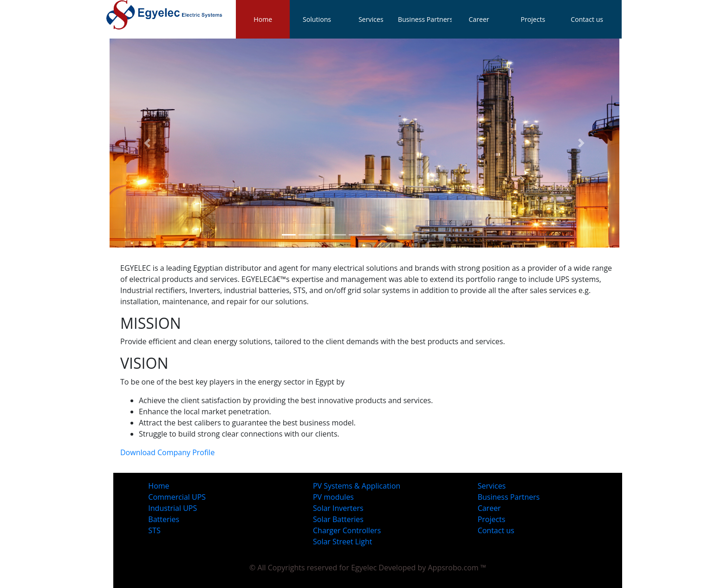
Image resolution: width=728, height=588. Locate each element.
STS (154, 530)
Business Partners (509, 497)
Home (263, 19)
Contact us (496, 530)
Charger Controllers (347, 530)
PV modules (333, 497)
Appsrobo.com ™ (457, 568)
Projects (492, 519)
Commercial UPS (177, 497)
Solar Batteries (338, 519)
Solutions (317, 19)
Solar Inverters (338, 508)
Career (489, 508)
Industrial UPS (172, 508)
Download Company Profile (167, 452)
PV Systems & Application (357, 486)
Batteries (164, 519)
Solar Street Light (342, 542)
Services (492, 486)
